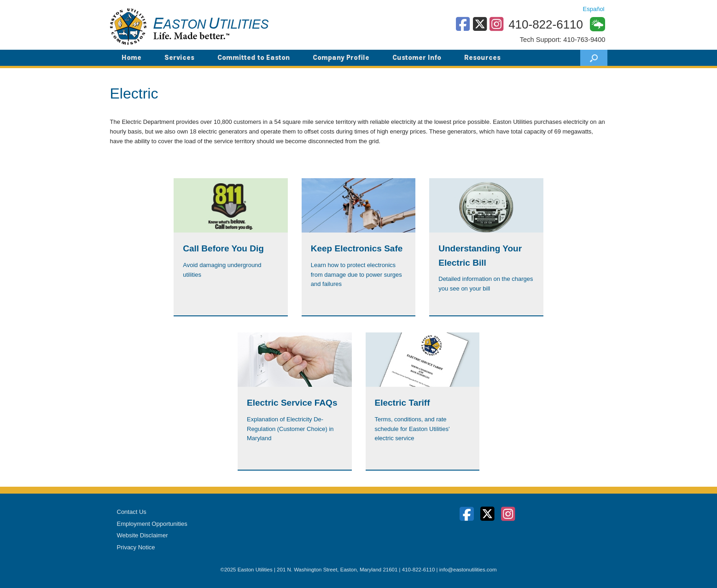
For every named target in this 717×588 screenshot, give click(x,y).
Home (131, 58)
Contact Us (132, 512)
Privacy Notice (136, 547)
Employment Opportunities (152, 524)
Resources (482, 58)
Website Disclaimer (143, 535)
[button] (594, 58)
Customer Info (417, 58)
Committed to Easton (254, 58)
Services (179, 58)
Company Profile (341, 58)
